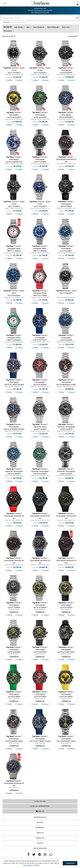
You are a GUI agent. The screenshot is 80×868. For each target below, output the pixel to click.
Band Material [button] (54, 27)
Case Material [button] (39, 27)
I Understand (70, 863)
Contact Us (40, 838)
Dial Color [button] (67, 27)
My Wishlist (40, 828)
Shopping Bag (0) (40, 817)
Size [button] (29, 27)
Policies (40, 843)
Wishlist (9, 80)
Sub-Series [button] (19, 27)
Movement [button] (8, 31)
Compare (19, 80)
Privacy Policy (28, 865)
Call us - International (40, 806)
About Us (40, 833)
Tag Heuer (6, 22)
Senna (66, 739)
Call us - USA (40, 801)
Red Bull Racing (40, 563)
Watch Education (40, 848)
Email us (40, 811)
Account (40, 822)
